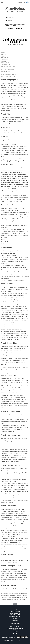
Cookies (15, 630)
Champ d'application (8, 51)
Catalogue (15, 620)
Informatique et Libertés (9, 76)
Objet (4, 53)
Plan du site (15, 631)
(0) (28, 2)
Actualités (9, 20)
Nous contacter (15, 622)
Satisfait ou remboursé (9, 70)
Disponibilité (6, 63)
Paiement (5, 61)
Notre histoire (11, 18)
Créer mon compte (15, 624)
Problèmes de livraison (9, 66)
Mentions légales (15, 626)
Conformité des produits (10, 68)
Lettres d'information (13, 23)
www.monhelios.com (12, 92)
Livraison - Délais (7, 65)
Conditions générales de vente (15, 628)
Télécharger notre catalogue (15, 28)
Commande (5, 60)
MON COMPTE (22, 2)
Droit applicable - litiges (9, 75)
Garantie (5, 73)
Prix (3, 56)
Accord (4, 54)
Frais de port (6, 58)
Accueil (15, 619)
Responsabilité (7, 71)
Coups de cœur (11, 26)
